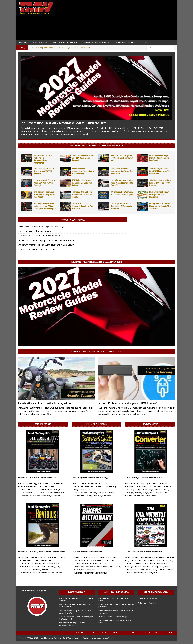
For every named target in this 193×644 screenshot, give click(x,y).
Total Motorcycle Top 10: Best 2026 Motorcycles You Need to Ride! (160, 171)
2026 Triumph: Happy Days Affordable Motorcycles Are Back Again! (45, 194)
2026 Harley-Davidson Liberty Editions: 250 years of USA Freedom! (160, 183)
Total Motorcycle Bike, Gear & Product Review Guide (41, 552)
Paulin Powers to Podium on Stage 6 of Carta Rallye (41, 227)
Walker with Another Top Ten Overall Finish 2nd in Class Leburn (46, 245)
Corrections (130, 633)
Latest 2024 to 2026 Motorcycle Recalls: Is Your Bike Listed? (83, 206)
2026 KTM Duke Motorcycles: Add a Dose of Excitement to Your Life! (122, 183)
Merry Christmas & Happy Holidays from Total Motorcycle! (159, 194)
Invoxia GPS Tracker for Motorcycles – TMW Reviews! (128, 403)
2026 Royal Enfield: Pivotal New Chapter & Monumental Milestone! (121, 206)
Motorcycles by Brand (95, 42)
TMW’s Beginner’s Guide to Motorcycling (89, 478)
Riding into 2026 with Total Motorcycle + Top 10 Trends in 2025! (83, 194)
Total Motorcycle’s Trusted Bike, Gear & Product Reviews (97, 352)
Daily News (39, 42)
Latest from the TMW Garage (116, 592)
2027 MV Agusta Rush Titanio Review (34, 231)
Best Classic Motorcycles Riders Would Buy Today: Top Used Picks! (122, 171)
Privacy (103, 633)
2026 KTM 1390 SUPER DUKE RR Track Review (39, 236)
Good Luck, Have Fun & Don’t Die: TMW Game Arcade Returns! (83, 158)
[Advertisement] (117, 21)
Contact (159, 633)
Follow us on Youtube (147, 603)
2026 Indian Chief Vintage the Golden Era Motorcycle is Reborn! (83, 183)
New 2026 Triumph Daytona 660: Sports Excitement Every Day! (122, 158)
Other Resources (124, 42)
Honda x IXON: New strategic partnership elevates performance (46, 240)
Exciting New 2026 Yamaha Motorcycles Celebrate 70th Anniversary (160, 206)
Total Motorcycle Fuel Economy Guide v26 (37, 478)
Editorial (116, 633)
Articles (23, 42)
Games (144, 42)
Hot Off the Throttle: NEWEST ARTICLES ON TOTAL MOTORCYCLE (97, 146)
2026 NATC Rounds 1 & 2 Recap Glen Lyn (36, 249)
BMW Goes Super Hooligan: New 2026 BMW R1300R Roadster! (44, 171)
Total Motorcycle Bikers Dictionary (87, 552)
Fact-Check (145, 633)
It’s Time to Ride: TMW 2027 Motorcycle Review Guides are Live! (64, 123)
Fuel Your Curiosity (77, 592)
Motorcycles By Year (64, 42)
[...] (91, 134)
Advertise (80, 633)
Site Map (171, 633)
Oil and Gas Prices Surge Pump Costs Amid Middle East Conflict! (159, 158)
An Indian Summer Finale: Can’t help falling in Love (45, 403)
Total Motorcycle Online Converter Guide (143, 478)
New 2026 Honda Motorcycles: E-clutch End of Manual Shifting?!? (83, 171)
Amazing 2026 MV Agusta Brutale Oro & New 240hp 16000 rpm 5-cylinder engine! (45, 206)
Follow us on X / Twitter (147, 599)
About (92, 633)
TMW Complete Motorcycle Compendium (144, 552)
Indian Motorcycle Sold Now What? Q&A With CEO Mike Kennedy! (45, 183)
